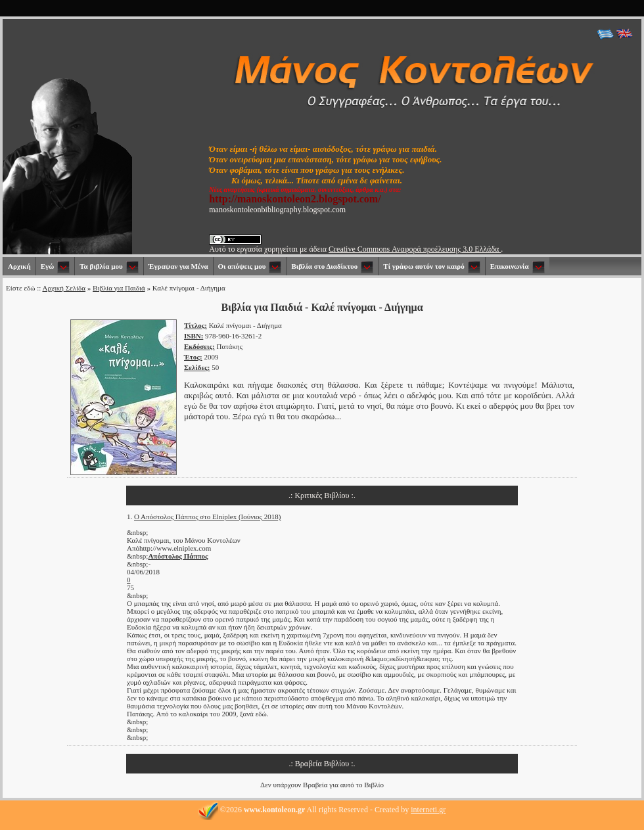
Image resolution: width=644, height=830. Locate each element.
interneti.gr (428, 810)
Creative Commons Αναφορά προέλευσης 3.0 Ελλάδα (415, 249)
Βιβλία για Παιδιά (119, 288)
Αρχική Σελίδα (64, 288)
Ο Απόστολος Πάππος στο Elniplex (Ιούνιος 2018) (207, 517)
